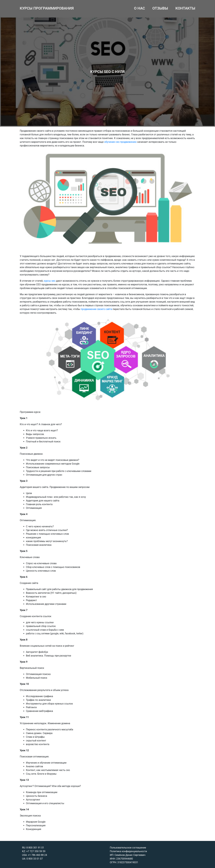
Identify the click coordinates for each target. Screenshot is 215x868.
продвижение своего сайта (96, 309)
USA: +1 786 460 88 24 (35, 855)
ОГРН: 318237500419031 (124, 862)
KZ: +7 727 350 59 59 (34, 851)
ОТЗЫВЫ (160, 8)
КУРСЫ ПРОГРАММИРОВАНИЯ (47, 8)
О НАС (140, 8)
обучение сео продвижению (120, 142)
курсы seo (50, 281)
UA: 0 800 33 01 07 (32, 859)
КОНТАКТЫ (185, 8)
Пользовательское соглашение (128, 848)
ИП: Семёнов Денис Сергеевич (128, 855)
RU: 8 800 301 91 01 (33, 848)
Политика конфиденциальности (128, 851)
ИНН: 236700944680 (121, 859)
